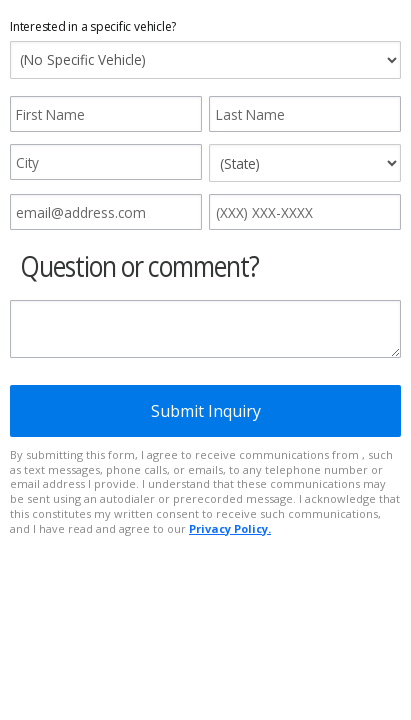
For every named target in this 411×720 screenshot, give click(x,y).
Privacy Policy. (230, 528)
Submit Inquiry (206, 411)
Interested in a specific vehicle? (93, 26)
